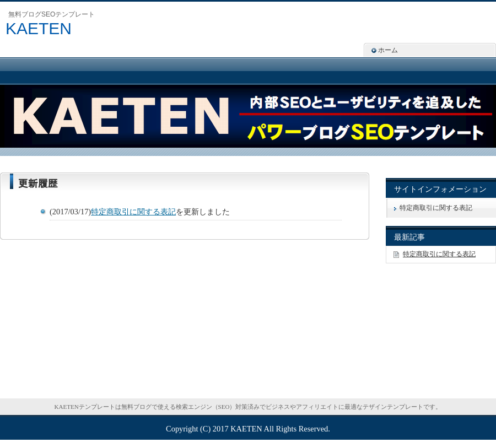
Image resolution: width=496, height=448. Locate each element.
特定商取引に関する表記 (133, 212)
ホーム (388, 50)
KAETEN (39, 28)
